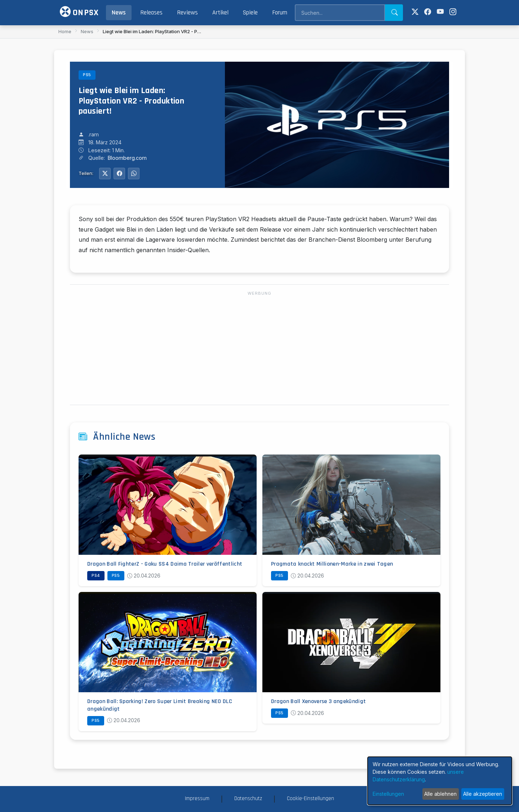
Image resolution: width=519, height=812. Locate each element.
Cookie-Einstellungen (310, 798)
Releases (151, 13)
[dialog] (440, 781)
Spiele (250, 13)
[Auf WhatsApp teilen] (134, 174)
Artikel (220, 13)
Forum (280, 13)
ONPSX (79, 12)
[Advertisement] (259, 348)
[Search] (340, 13)
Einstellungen (388, 794)
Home (65, 31)
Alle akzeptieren (483, 794)
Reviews (187, 13)
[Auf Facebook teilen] (119, 174)
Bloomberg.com (127, 158)
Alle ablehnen (440, 794)
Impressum (197, 798)
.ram (94, 134)
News (119, 13)
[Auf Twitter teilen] (105, 174)
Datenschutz (248, 798)
